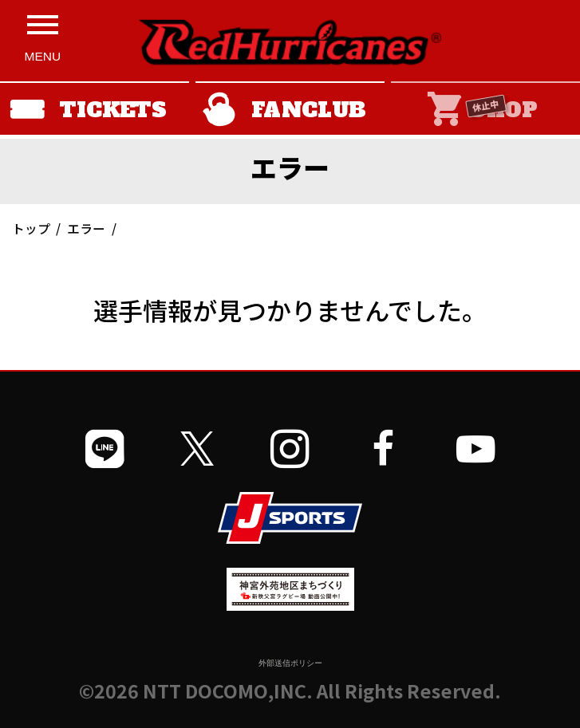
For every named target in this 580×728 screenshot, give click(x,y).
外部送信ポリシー (290, 663)
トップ (31, 228)
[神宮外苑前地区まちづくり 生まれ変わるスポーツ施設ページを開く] (290, 605)
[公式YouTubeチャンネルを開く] (475, 449)
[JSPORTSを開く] (290, 518)
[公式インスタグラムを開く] (290, 449)
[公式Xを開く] (197, 449)
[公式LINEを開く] (105, 449)
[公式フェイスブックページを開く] (383, 449)
